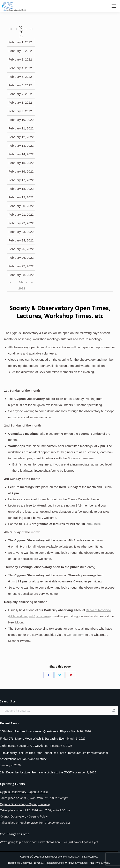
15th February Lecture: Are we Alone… (25, 746)
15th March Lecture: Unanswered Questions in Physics (35, 731)
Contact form (76, 635)
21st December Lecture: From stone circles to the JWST (36, 772)
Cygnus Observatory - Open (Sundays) (25, 804)
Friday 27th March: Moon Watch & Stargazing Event (33, 739)
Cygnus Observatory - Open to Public (24, 792)
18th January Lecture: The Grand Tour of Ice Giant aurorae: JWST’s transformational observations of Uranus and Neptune (54, 756)
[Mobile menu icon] (114, 6)
